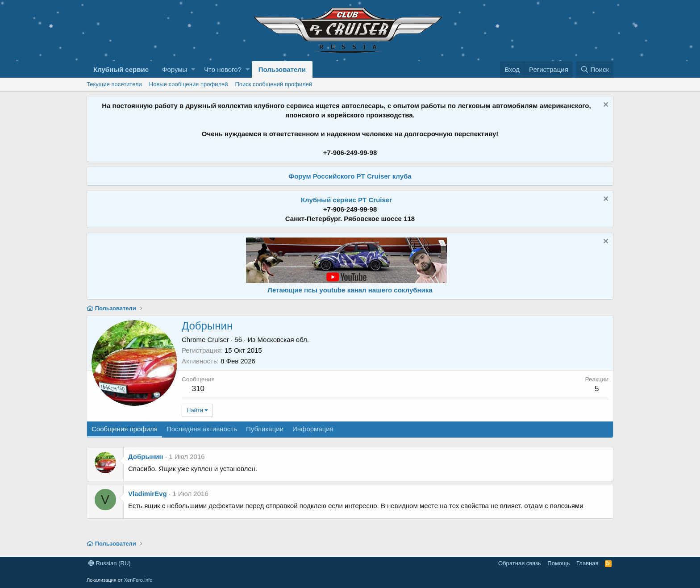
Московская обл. (283, 340)
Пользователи (282, 69)
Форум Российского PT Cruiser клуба (350, 176)
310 (198, 389)
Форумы (175, 69)
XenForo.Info (138, 580)
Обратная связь (520, 563)
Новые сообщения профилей (189, 84)
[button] (193, 69)
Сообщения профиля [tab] (125, 429)
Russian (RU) (110, 563)
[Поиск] (595, 69)
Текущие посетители (114, 84)
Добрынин (146, 457)
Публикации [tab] (265, 429)
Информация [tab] (313, 429)
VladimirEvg (148, 494)
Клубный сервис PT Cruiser (346, 200)
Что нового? (223, 69)
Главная (587, 563)
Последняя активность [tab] (202, 429)
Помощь (558, 563)
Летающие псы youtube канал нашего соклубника (350, 290)
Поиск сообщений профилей (273, 84)
